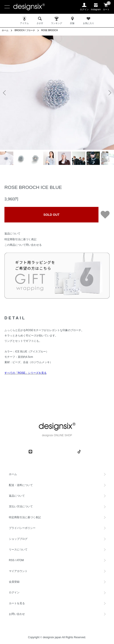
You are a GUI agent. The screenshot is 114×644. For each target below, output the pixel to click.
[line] (30, 452)
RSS (12, 560)
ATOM (20, 560)
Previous (5, 93)
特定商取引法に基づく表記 (20, 239)
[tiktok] (79, 452)
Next (109, 93)
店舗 (73, 20)
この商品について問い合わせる (23, 245)
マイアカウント (18, 571)
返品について (12, 234)
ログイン (14, 592)
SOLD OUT (51, 215)
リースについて (18, 550)
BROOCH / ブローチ (25, 30)
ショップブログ (18, 539)
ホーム (5, 30)
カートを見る (17, 603)
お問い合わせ (17, 614)
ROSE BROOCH (50, 30)
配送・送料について (21, 485)
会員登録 (14, 582)
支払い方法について (21, 506)
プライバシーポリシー (22, 528)
